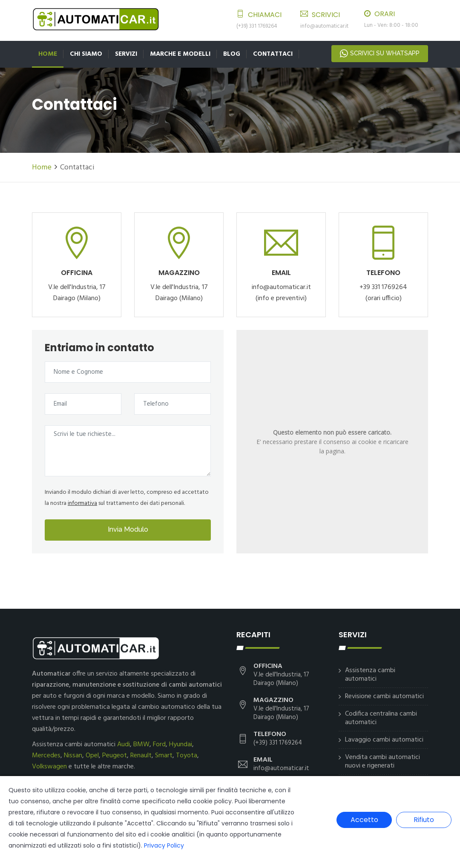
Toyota (187, 756)
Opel (92, 756)
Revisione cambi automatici (384, 696)
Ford (159, 745)
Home (48, 54)
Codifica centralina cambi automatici (381, 718)
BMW (141, 745)
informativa (82, 503)
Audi (124, 745)
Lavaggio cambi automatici (384, 740)
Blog (232, 54)
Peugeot (115, 756)
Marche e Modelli (180, 54)
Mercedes (46, 756)
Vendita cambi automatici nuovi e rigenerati (382, 762)
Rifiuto (424, 820)
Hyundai (181, 745)
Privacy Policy (164, 845)
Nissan (73, 756)
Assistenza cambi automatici (370, 675)
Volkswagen (49, 767)
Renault (141, 756)
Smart (164, 756)
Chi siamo (86, 54)
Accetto (364, 820)
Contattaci (273, 54)
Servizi (126, 54)
